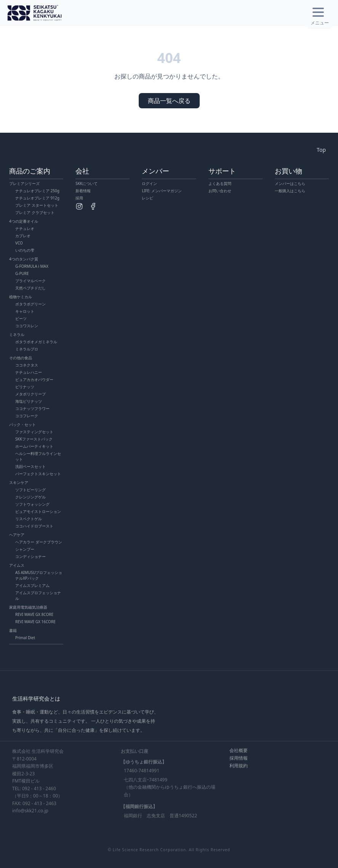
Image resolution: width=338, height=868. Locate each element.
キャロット (25, 311)
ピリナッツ (25, 387)
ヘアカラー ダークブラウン (39, 542)
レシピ (147, 198)
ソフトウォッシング (32, 504)
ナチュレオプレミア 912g (37, 198)
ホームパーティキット (34, 446)
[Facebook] (93, 206)
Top (321, 150)
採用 (79, 198)
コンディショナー (30, 556)
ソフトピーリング (30, 490)
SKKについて (87, 183)
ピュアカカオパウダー (34, 379)
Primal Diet (25, 638)
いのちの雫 (25, 250)
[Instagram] (79, 206)
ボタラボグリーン (30, 304)
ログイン (149, 183)
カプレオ (23, 236)
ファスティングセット (34, 432)
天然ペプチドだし (30, 288)
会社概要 (239, 750)
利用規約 (239, 766)
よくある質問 (220, 183)
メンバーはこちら (290, 183)
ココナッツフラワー (32, 408)
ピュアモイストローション (38, 511)
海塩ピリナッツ (29, 401)
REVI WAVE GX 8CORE (34, 614)
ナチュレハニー (29, 372)
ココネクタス (27, 365)
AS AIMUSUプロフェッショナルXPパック (39, 575)
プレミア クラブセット (35, 212)
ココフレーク (27, 416)
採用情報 (239, 758)
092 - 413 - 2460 (39, 788)
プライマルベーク (30, 281)
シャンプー (25, 549)
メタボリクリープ (30, 394)
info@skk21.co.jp (30, 811)
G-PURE (22, 273)
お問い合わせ (220, 191)
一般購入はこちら (290, 191)
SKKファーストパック (34, 439)
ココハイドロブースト (34, 526)
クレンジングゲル (30, 497)
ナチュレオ (25, 228)
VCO (19, 243)
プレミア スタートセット (37, 205)
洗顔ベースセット (30, 466)
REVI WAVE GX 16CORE (35, 622)
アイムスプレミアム (32, 585)
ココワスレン (27, 326)
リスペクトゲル (29, 519)
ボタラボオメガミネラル (36, 342)
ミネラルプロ (27, 349)
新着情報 (83, 191)
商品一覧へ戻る (169, 101)
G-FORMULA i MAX (32, 266)
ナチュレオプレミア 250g (37, 191)
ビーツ (21, 318)
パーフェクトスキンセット (38, 474)
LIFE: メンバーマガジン (162, 191)
